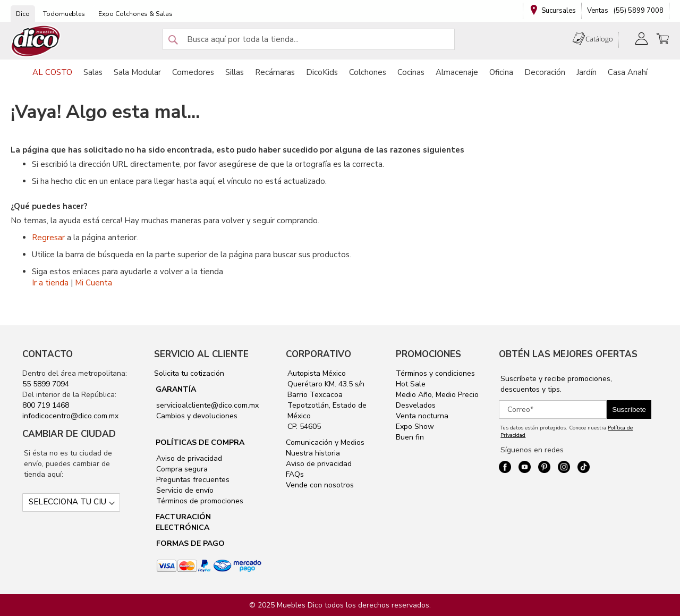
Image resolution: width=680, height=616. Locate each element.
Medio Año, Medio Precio (437, 395)
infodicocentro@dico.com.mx (70, 416)
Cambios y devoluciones (196, 416)
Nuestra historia (313, 453)
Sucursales (559, 11)
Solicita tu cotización (189, 373)
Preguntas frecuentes (192, 480)
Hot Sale (411, 384)
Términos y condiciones (435, 373)
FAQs (295, 474)
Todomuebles (64, 14)
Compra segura (181, 469)
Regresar (48, 238)
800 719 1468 (46, 405)
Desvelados (416, 405)
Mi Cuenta (93, 283)
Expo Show (415, 427)
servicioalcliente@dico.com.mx (207, 405)
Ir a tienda (50, 283)
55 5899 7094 (46, 384)
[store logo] (36, 41)
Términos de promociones (199, 501)
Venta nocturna (422, 416)
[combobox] (309, 39)
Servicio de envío (184, 490)
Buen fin (410, 437)
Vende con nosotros (320, 485)
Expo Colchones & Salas (135, 14)
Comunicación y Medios (325, 442)
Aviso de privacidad (188, 458)
